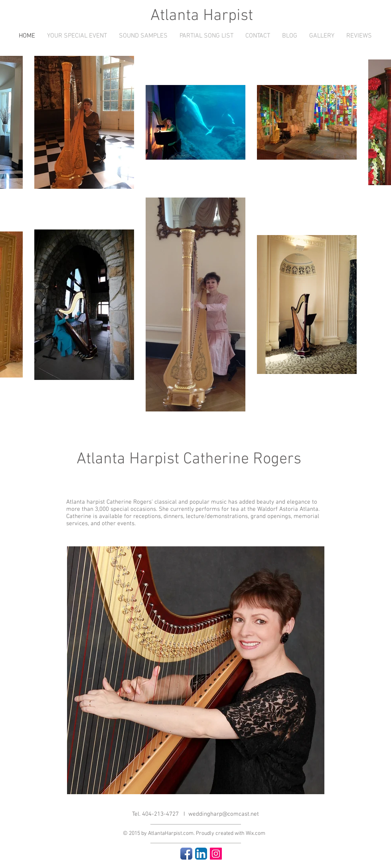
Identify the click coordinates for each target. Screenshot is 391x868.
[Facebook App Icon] (186, 854)
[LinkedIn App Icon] (201, 854)
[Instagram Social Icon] (216, 854)
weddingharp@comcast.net (224, 814)
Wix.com (256, 833)
